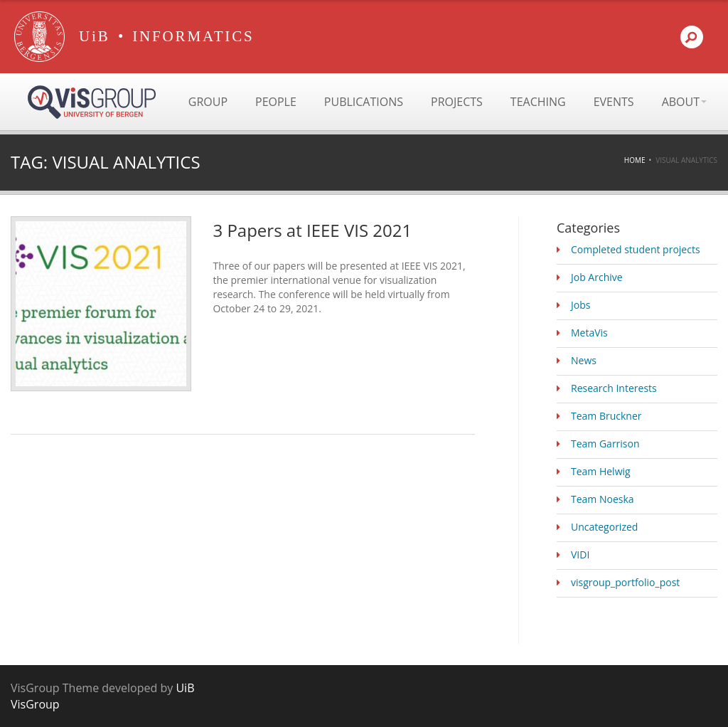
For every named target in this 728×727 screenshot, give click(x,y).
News (584, 360)
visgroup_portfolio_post (625, 582)
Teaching (538, 102)
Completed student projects (636, 249)
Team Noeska (603, 499)
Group (208, 102)
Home (635, 160)
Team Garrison (605, 444)
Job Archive (597, 277)
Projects (457, 102)
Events (614, 102)
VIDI (580, 554)
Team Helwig (601, 471)
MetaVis (589, 333)
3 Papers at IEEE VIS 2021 (312, 230)
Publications (364, 102)
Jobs (580, 305)
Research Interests (614, 388)
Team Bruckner (606, 416)
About (684, 102)
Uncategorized (604, 527)
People (276, 102)
